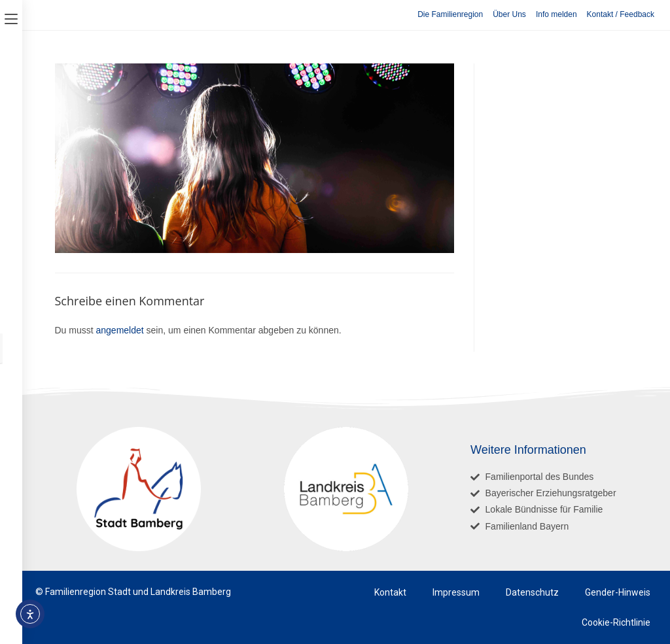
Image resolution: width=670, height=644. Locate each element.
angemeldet (120, 330)
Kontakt (390, 592)
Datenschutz (532, 592)
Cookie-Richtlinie (616, 622)
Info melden (556, 14)
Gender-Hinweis (618, 592)
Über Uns (509, 14)
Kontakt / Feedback (621, 14)
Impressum (456, 592)
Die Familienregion (450, 14)
